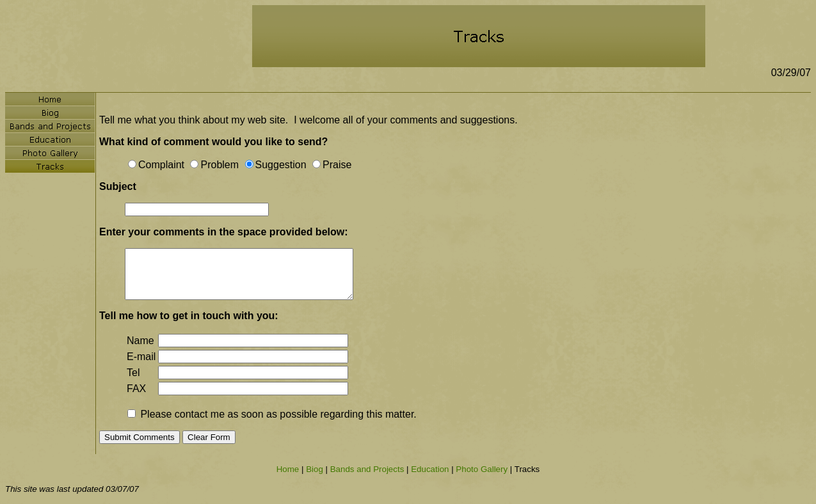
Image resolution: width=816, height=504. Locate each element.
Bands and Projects (367, 469)
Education (430, 469)
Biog (315, 469)
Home (288, 469)
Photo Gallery (482, 469)
